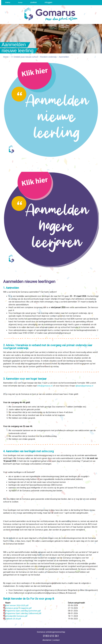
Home (6, 57)
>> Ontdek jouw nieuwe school (24, 57)
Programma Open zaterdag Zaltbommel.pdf (23, 613)
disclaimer (47, 640)
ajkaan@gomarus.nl (84, 386)
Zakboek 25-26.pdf (13, 619)
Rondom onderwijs (48, 57)
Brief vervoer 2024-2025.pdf (17, 605)
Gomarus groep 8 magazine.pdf (18, 608)
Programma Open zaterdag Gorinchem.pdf (23, 611)
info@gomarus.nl (45, 386)
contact (56, 640)
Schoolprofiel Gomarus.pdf (16, 616)
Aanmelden (64, 57)
